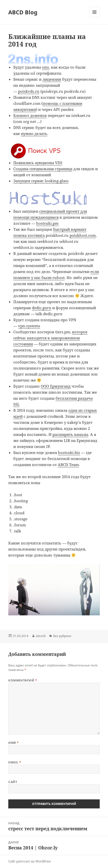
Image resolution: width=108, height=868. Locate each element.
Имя (13, 743)
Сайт (13, 782)
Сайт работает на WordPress (30, 861)
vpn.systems (29, 326)
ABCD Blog (23, 12)
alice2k (41, 636)
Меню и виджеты (95, 17)
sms (45, 67)
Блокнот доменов (30, 115)
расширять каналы (70, 434)
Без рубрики (62, 636)
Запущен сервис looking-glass (41, 181)
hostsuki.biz (69, 452)
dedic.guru (42, 308)
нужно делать (34, 133)
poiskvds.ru (29, 91)
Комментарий (23, 680)
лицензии (52, 79)
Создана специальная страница (43, 169)
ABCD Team (68, 465)
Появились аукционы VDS (38, 163)
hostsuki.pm (47, 223)
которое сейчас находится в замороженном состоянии (50, 338)
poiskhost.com (83, 235)
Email (15, 762)
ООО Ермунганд (56, 386)
